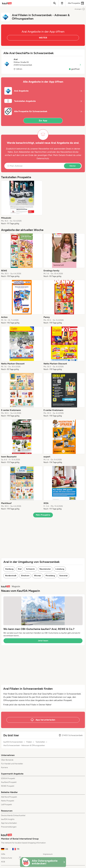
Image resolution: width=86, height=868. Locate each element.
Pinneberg (50, 576)
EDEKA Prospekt (8, 778)
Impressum (48, 854)
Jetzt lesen (43, 641)
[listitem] (22, 203)
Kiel (20, 569)
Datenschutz (43, 158)
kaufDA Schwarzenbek (13, 742)
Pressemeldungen (9, 827)
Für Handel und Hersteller (12, 764)
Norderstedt (11, 576)
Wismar (38, 576)
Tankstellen (40, 742)
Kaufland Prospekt (9, 782)
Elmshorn (25, 576)
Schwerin (30, 569)
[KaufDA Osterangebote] (43, 862)
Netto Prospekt (8, 801)
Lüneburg (60, 569)
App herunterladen (9, 823)
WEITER (43, 38)
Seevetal (63, 576)
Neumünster (45, 569)
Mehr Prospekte (43, 515)
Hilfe (3, 854)
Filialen (29, 742)
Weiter (73, 166)
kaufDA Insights (8, 819)
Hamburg (9, 569)
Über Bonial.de (7, 760)
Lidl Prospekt (6, 805)
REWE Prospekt (8, 786)
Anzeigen (80, 9)
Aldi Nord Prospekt (9, 797)
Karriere (4, 767)
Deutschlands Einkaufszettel (13, 815)
